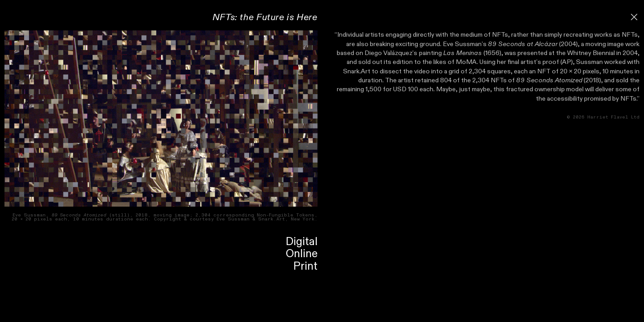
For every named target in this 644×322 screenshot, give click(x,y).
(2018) (559, 80)
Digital (302, 242)
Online (302, 254)
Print (305, 266)
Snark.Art (357, 71)
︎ (634, 17)
